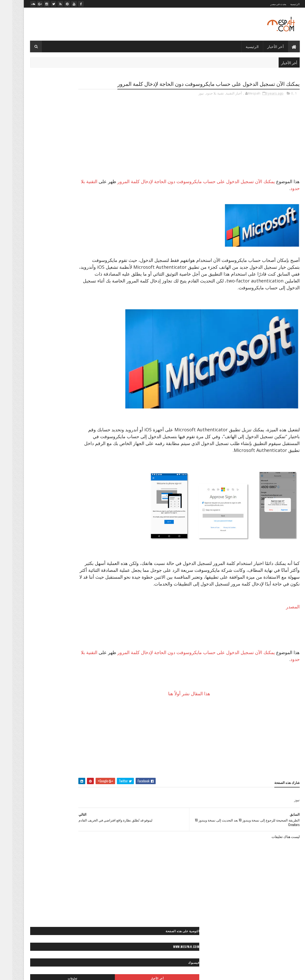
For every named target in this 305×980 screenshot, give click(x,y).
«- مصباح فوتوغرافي (82, 783)
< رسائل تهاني (36, 593)
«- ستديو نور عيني (84, 774)
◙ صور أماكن (57, 462)
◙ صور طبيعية (63, 515)
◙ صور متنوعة (61, 524)
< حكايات (73, 593)
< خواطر (56, 593)
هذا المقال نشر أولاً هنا (198, 717)
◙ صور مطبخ (58, 533)
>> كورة (64, 419)
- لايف (92, 194)
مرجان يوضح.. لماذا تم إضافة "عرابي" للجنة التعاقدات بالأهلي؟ (59, 234)
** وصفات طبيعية (84, 680)
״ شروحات (42, 332)
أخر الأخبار (263, 46)
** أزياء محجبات (45, 635)
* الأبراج (90, 627)
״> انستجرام (37, 350)
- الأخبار (91, 169)
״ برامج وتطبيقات (66, 332)
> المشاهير (33, 393)
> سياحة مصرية (32, 401)
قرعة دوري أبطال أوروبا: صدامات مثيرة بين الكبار (62, 259)
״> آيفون (56, 350)
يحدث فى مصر (266, 4)
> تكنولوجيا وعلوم (84, 401)
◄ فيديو (52, 705)
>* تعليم (76, 410)
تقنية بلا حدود (202, 103)
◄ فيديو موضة (86, 722)
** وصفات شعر (32, 671)
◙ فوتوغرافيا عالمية (83, 568)
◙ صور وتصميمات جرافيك (79, 551)
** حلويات (34, 653)
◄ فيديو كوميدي (61, 713)
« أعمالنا (51, 756)
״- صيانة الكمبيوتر (42, 341)
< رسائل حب (87, 602)
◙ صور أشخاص (53, 453)
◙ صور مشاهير (36, 524)
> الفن (91, 393)
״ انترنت (89, 332)
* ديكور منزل (70, 627)
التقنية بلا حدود (241, 198)
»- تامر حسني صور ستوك (79, 791)
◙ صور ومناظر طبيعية (45, 559)
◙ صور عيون (40, 515)
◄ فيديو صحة (86, 713)
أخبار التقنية (221, 103)
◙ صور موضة (46, 542)
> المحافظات (54, 393)
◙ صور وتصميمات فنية (42, 551)
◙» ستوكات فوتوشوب (50, 568)
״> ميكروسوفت (46, 359)
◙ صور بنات (51, 479)
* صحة (52, 627)
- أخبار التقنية (88, 160)
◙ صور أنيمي (54, 471)
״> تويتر (68, 359)
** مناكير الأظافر (40, 662)
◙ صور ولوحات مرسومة (80, 559)
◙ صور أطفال (29, 453)
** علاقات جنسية (84, 662)
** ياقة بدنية (59, 680)
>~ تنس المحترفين (83, 428)
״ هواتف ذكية (68, 341)
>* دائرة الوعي (56, 410)
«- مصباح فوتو (57, 774)
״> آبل (91, 350)
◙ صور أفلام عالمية (83, 462)
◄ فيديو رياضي (31, 705)
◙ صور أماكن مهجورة (82, 471)
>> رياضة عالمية (85, 419)
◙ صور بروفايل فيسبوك (80, 479)
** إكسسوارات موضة (62, 644)
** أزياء (66, 635)
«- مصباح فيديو (54, 783)
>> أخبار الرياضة (31, 410)
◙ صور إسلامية (31, 471)
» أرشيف (32, 783)
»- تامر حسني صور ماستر (40, 791)
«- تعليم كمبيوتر (55, 765)
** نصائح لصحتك (85, 671)
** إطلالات (88, 644)
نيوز (189, 103)
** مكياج (62, 662)
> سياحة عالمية (57, 401)
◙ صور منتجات (35, 533)
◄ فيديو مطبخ (36, 713)
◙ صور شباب (87, 515)
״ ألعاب (67, 323)
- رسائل (91, 177)
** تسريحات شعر (84, 653)
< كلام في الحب (39, 602)
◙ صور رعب (58, 497)
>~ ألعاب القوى (44, 419)
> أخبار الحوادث (69, 384)
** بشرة (38, 644)
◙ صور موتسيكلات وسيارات (77, 542)
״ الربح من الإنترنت (44, 323)
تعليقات (38, 135)
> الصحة (28, 384)
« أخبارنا (68, 756)
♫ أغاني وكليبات (56, 731)
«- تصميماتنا (32, 756)
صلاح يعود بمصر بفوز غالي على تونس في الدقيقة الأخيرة (62, 245)
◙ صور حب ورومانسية (81, 488)
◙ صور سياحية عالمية (82, 506)
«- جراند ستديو (30, 765)
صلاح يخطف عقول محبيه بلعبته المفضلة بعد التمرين (60, 253)
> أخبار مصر (46, 384)
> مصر (91, 410)
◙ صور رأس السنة (83, 497)
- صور (92, 186)
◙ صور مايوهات (85, 524)
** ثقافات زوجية (57, 653)
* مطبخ (37, 627)
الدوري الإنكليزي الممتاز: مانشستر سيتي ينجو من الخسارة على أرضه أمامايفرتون (62, 267)
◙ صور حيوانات (51, 488)
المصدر (280, 630)
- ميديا (91, 212)
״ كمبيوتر (89, 341)
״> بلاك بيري (87, 359)
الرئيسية (283, 4)
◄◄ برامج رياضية (83, 731)
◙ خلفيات (75, 453)
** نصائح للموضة (58, 671)
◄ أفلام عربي (72, 705)
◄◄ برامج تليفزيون (58, 722)
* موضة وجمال (86, 635)
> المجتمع (75, 393)
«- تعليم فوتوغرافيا (83, 765)
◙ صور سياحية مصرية (48, 506)
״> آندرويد (74, 350)
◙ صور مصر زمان (84, 533)
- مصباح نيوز (88, 203)
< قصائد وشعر (64, 602)
